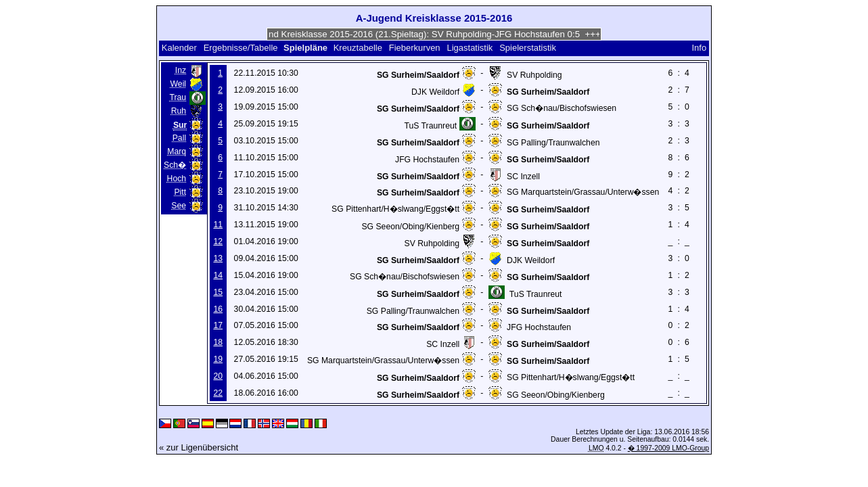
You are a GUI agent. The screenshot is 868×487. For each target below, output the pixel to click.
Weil (179, 84)
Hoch (177, 179)
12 (218, 241)
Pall (179, 138)
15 (218, 292)
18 (218, 342)
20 (218, 376)
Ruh (179, 111)
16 (218, 309)
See (179, 206)
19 (218, 359)
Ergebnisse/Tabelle (241, 48)
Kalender (179, 48)
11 (218, 225)
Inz (181, 70)
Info (699, 48)
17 (218, 325)
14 (218, 275)
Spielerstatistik (529, 48)
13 (218, 258)
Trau (178, 97)
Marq (177, 152)
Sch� (175, 165)
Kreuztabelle (358, 48)
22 (218, 393)
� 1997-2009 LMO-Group (668, 448)
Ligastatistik (470, 48)
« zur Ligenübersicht (199, 447)
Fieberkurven (415, 48)
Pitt (180, 192)
